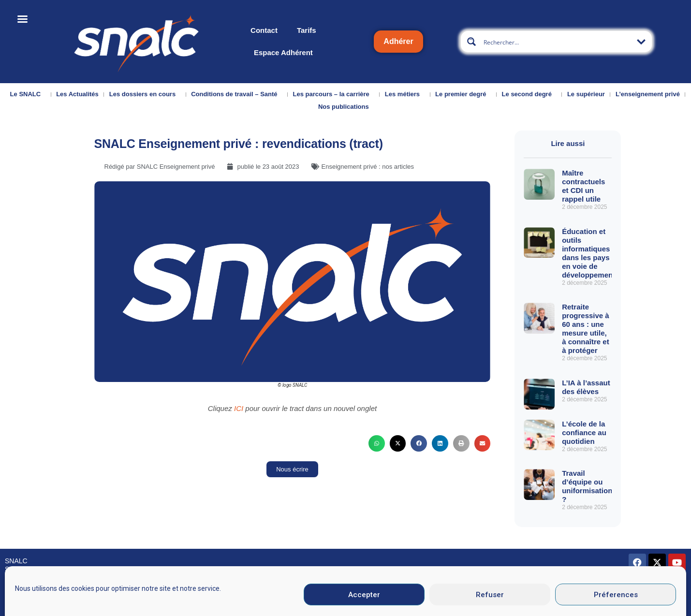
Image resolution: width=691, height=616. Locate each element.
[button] (377, 443)
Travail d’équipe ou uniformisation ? (587, 486)
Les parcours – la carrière (334, 94)
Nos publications (346, 107)
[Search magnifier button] (471, 42)
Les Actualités (77, 94)
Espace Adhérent (283, 52)
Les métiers (405, 94)
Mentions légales (380, 603)
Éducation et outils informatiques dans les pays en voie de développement (588, 253)
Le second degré (529, 94)
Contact (264, 30)
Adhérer (398, 41)
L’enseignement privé (648, 94)
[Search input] (557, 42)
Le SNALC (28, 94)
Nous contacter (28, 604)
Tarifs (307, 30)
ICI (240, 408)
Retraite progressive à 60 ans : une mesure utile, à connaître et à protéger (586, 329)
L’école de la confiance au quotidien (584, 433)
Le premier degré (463, 94)
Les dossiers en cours (145, 94)
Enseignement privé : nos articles (368, 167)
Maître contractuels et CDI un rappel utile (583, 186)
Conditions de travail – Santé (236, 94)
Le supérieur (586, 94)
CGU (458, 603)
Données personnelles (534, 603)
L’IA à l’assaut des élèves (586, 387)
